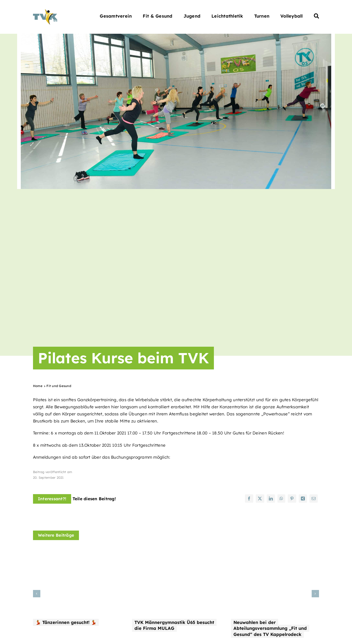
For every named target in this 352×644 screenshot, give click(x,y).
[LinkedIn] (271, 499)
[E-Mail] (314, 499)
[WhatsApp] (281, 499)
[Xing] (303, 499)
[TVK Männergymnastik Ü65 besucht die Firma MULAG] (176, 552)
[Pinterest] (292, 499)
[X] (260, 499)
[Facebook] (249, 499)
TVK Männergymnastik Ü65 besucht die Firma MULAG (174, 625)
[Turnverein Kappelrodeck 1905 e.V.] (45, 11)
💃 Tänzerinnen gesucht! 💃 (66, 622)
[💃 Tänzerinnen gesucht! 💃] (77, 552)
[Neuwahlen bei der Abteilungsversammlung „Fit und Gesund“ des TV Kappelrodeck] (275, 552)
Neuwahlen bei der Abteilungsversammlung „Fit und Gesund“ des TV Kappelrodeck (270, 628)
